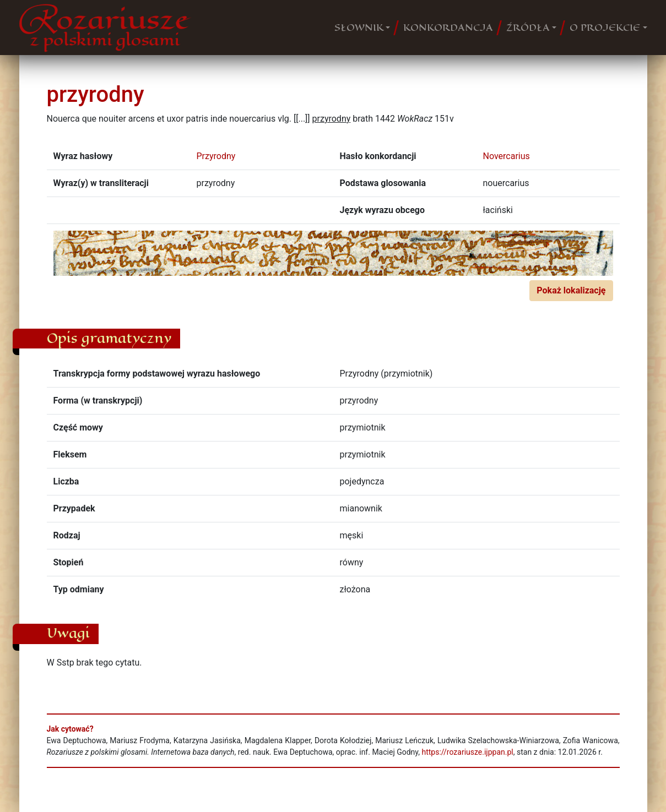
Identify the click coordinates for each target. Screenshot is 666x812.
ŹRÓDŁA (528, 28)
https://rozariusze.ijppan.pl (467, 752)
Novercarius (507, 156)
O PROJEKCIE (605, 28)
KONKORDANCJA (448, 28)
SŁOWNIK (359, 28)
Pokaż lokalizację (571, 290)
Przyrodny (216, 156)
